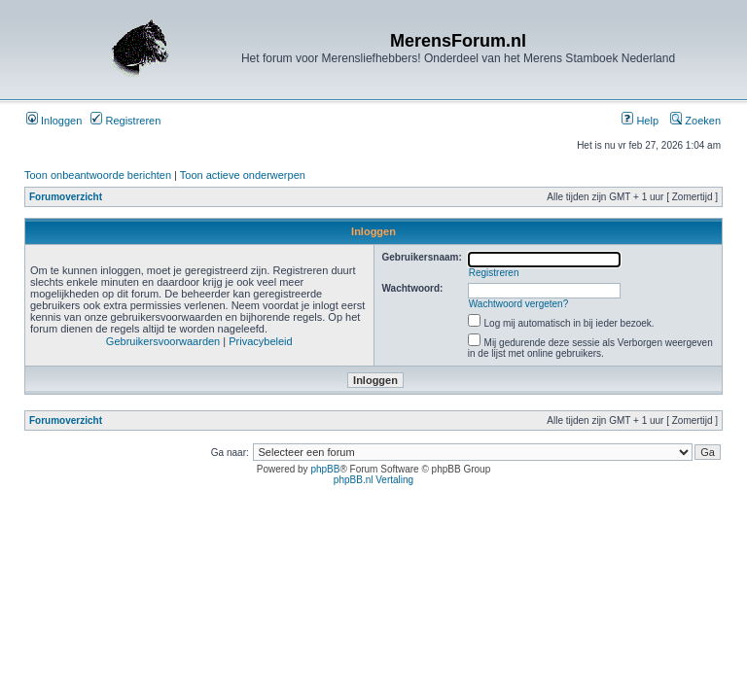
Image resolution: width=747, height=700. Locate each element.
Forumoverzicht (66, 197)
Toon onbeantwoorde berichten (98, 175)
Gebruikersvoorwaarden (163, 341)
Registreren (125, 121)
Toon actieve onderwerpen (243, 175)
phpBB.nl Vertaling (373, 480)
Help (640, 121)
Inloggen (54, 121)
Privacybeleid (260, 341)
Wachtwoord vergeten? (518, 304)
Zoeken (695, 121)
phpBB (325, 469)
